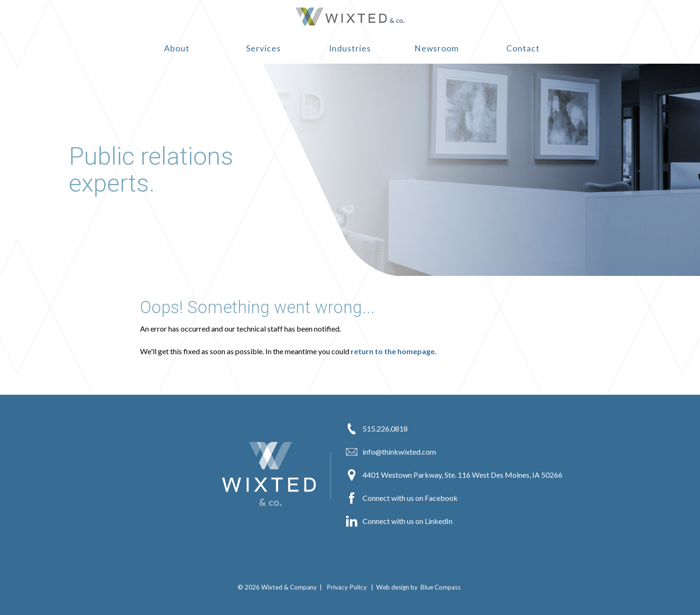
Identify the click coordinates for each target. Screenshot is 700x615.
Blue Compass (441, 587)
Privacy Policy (347, 587)
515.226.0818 (377, 429)
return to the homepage (393, 351)
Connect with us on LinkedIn (399, 521)
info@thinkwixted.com (391, 452)
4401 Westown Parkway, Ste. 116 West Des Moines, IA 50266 (454, 475)
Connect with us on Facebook (402, 498)
